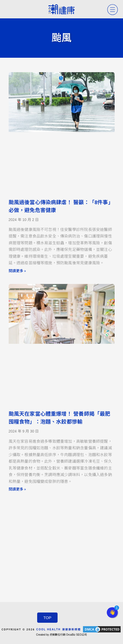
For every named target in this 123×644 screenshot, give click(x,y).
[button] (112, 613)
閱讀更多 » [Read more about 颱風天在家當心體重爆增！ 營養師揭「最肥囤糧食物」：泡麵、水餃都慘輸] (17, 489)
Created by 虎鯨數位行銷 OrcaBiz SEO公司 (61, 635)
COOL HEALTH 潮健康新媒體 (58, 629)
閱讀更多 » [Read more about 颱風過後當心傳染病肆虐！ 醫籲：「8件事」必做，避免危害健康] (17, 271)
